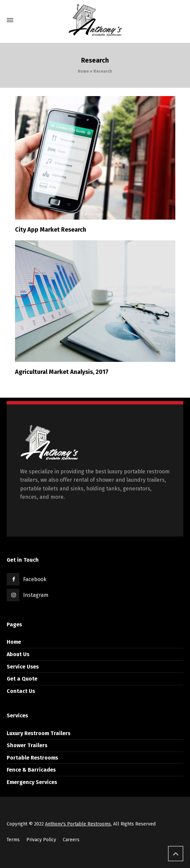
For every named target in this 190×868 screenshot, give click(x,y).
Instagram (36, 595)
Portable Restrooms (32, 758)
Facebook (35, 579)
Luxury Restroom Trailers (39, 733)
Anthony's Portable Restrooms (78, 824)
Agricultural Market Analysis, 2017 (62, 372)
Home (83, 71)
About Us (18, 654)
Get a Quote (22, 679)
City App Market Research (51, 230)
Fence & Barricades (31, 770)
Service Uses (23, 667)
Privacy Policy (41, 840)
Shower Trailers (27, 745)
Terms (13, 840)
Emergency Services (32, 782)
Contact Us (21, 691)
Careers (71, 840)
